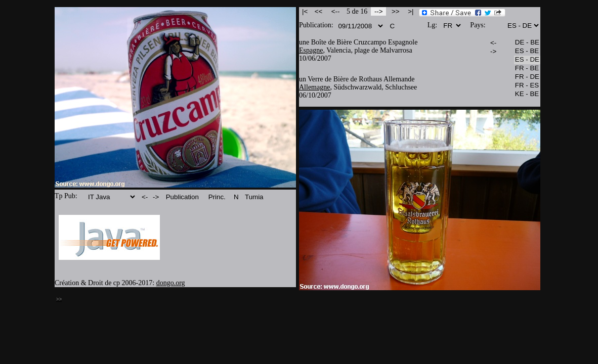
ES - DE (527, 60)
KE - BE (527, 94)
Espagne (311, 50)
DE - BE (527, 43)
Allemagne (314, 87)
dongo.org (171, 283)
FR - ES (527, 86)
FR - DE (527, 77)
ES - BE (527, 51)
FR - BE (527, 69)
